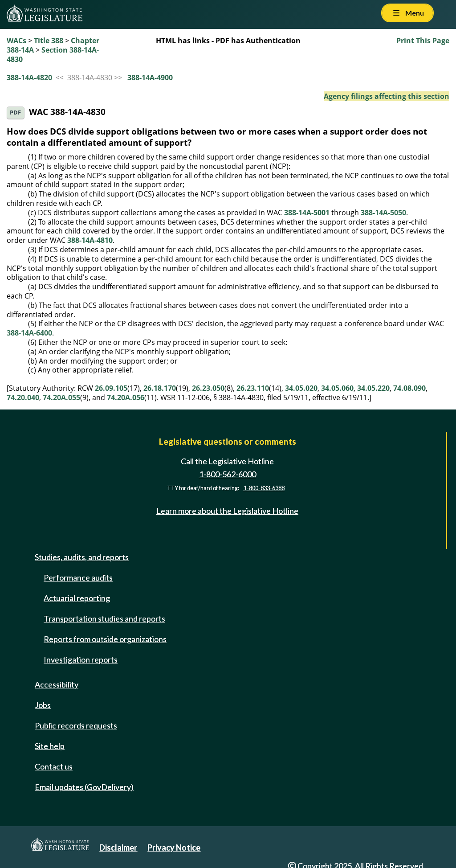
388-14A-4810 (90, 240)
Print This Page (423, 41)
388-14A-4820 (29, 78)
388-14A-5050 (383, 213)
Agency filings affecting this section (387, 96)
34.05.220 (373, 388)
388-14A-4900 (150, 78)
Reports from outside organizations (105, 639)
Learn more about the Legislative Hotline (227, 511)
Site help (50, 746)
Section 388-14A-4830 (53, 55)
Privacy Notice (174, 848)
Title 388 (49, 41)
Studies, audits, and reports (82, 557)
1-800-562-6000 (228, 474)
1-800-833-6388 (264, 488)
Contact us (54, 766)
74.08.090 (409, 388)
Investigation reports (81, 659)
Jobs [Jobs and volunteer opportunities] (43, 705)
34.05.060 (337, 388)
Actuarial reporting (77, 598)
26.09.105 (111, 388)
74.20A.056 (126, 397)
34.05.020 (301, 388)
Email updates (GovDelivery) (84, 787)
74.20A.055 (61, 397)
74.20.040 (23, 397)
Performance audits (78, 577)
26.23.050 (208, 388)
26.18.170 (160, 388)
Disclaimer (118, 848)
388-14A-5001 (307, 213)
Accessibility (57, 684)
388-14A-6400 (29, 333)
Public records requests (76, 725)
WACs (16, 41)
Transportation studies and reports (104, 618)
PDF (15, 113)
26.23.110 (253, 388)
